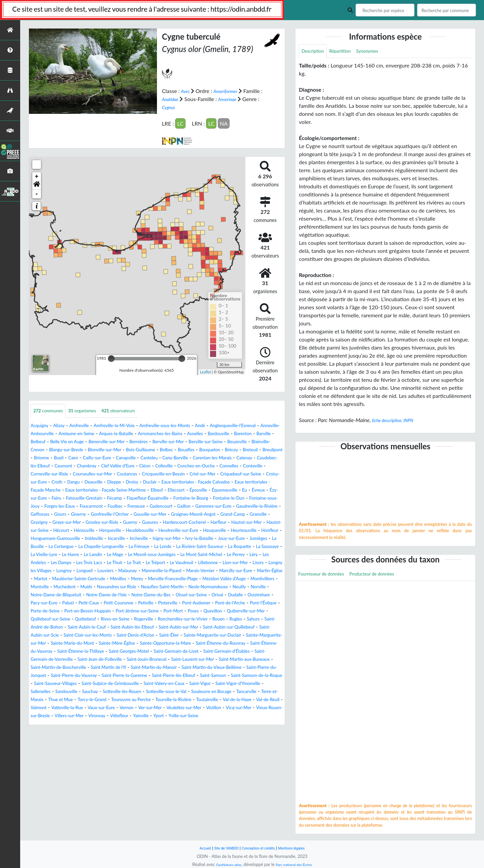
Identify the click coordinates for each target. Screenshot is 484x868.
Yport (213, 772)
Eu (168, 507)
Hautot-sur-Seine (175, 547)
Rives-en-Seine (79, 660)
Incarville (72, 563)
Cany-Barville (141, 466)
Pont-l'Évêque (156, 644)
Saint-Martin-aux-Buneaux (232, 708)
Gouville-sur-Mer (228, 531)
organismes (92, 411)
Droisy (225, 490)
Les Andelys (107, 587)
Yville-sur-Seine (243, 772)
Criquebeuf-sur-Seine (59, 490)
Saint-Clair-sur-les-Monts (143, 676)
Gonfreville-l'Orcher (180, 531)
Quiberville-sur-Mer (186, 652)
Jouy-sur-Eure (208, 563)
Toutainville (171, 756)
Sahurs (243, 660)
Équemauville (144, 507)
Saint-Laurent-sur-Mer (170, 708)
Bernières (264, 442)
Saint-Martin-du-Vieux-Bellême (235, 716)
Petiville (260, 635)
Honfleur (206, 555)
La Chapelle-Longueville (94, 571)
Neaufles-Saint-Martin (188, 619)
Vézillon (226, 764)
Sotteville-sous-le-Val (75, 748)
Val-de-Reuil (243, 756)
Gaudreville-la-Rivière (56, 531)
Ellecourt (87, 507)
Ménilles (83, 611)
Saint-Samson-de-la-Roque (99, 732)
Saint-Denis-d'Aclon (200, 676)
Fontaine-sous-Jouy (248, 515)
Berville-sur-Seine (95, 450)
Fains (237, 507)
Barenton (97, 442)
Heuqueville (140, 555)
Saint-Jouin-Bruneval (114, 708)
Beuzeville (132, 450)
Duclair (246, 490)
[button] (37, 185)
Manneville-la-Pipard (83, 603)
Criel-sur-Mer (266, 482)
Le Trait (224, 587)
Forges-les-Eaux (49, 523)
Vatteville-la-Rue (53, 764)
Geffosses (98, 531)
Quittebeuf (43, 660)
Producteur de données (387, 576)
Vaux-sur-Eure (94, 764)
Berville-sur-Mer (50, 450)
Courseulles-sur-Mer (134, 482)
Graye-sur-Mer (171, 539)
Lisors (129, 595)
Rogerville (112, 660)
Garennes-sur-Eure (232, 523)
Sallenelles (175, 740)
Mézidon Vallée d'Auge (210, 611)
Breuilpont (207, 458)
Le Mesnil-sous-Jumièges (208, 579)
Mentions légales (299, 848)
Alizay (64, 426)
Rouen (202, 660)
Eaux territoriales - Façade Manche (147, 498)
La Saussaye (45, 579)
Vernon (124, 764)
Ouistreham (104, 635)
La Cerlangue (46, 571)
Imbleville (45, 563)
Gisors (121, 531)
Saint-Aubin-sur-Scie (84, 676)
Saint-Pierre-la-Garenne (181, 724)
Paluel (167, 635)
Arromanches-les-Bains (234, 434)
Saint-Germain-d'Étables (173, 700)
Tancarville (171, 748)
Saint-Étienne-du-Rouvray (112, 692)
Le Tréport (250, 587)
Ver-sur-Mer (151, 764)
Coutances (175, 482)
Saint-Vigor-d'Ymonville (130, 740)
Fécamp (64, 515)
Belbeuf (144, 442)
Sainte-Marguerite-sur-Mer (121, 684)
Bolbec (83, 458)
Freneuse (140, 523)
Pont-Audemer (76, 644)
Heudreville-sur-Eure (97, 555)
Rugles (222, 660)
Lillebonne (70, 595)
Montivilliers (256, 611)
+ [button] (37, 176)
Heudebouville (51, 555)
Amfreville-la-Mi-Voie (129, 426)
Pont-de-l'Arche (117, 644)
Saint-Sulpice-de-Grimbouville (228, 732)
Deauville (180, 490)
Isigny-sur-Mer (131, 563)
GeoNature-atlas (225, 864)
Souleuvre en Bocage (130, 748)
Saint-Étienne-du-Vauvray (177, 692)
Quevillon (147, 652)
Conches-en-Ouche (218, 474)
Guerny (247, 539)
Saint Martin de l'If (111, 716)
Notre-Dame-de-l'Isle (167, 627)
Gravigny (138, 539)
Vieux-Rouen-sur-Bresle (59, 772)
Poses (124, 652)
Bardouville (68, 442)
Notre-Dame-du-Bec (221, 627)
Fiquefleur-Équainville (104, 515)
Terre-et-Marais (207, 748)
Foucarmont (87, 523)
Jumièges (240, 563)
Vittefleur (168, 772)
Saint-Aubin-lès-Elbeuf (153, 668)
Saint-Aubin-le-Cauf (98, 668)
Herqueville (268, 547)
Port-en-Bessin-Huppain (246, 644)
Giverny (143, 531)
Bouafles (106, 458)
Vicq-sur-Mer (256, 764)
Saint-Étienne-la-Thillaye (241, 692)
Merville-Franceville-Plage (148, 611)
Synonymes (379, 52)
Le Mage (164, 579)
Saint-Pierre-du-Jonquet (59, 724)
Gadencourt (170, 523)
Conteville (42, 482)
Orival (55, 635)
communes (51, 411)
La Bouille (267, 563)
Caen (270, 458)
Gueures (270, 539)
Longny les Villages (163, 595)
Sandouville (206, 740)
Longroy (199, 595)
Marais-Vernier (129, 603)
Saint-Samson (47, 732)
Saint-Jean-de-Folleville (58, 708)
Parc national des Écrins (297, 864)
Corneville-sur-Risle (82, 482)
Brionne (233, 458)
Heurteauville (175, 555)
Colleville (180, 474)
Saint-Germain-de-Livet (112, 700)
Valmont (272, 756)
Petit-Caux (192, 635)
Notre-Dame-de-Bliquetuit (106, 627)
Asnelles (40, 442)
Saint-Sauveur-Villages (161, 732)
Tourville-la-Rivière (131, 756)
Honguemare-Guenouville (252, 555)
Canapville (82, 466)
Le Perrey (62, 587)
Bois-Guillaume (52, 458)
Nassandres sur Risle (133, 619)
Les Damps (138, 587)
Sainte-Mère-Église (238, 684)
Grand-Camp (82, 539)
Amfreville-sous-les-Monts (190, 426)
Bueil (254, 458)
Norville (61, 627)
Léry (83, 587)
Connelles (258, 474)
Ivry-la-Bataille (170, 563)
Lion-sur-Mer (102, 595)
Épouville (113, 507)
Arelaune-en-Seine (134, 434)
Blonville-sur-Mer (260, 450)
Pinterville (42, 644)
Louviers (248, 595)
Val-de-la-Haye (207, 756)
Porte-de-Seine (195, 644)
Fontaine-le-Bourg (156, 515)
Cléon (158, 474)
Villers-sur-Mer (109, 772)
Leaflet (206, 372)
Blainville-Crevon (169, 450)
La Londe (168, 571)
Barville (121, 442)
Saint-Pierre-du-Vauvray (120, 724)
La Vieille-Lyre (80, 579)
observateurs (135, 411)
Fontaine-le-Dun (201, 515)
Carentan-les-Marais (185, 466)
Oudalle (76, 635)
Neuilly (39, 627)
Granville (113, 539)
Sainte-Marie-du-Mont (184, 684)
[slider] (111, 358)
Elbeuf (64, 507)
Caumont (61, 474)
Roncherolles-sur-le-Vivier (160, 660)
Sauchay (233, 740)
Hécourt (209, 547)
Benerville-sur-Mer (226, 442)
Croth (137, 490)
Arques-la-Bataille (182, 434)
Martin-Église (212, 603)
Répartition (348, 52)
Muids (97, 619)
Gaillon (196, 523)
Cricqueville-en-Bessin (219, 482)
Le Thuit (201, 587)
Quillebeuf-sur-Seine (238, 652)
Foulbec (115, 523)
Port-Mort (100, 652)
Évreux (184, 507)
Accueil (196, 848)
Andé (232, 426)
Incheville (98, 563)
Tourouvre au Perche (80, 756)
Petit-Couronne (227, 635)
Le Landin (138, 579)
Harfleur (98, 547)
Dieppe (204, 490)
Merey (105, 611)
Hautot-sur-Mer (131, 547)
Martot (241, 603)
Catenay (223, 466)
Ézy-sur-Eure (211, 507)
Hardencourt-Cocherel (57, 547)
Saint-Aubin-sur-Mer (208, 668)
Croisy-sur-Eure (107, 490)
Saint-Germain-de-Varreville (239, 700)
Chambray (89, 474)
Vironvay (142, 772)
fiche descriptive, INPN (397, 422)
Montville (42, 619)
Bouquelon (133, 458)
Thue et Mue (245, 748)
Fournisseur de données (326, 576)
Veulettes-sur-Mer (191, 764)
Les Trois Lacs (171, 587)
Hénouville (236, 547)
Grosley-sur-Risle (213, 539)
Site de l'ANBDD (221, 848)
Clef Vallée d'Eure (126, 474)
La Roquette (259, 571)
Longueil (223, 595)
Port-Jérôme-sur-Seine (57, 652)
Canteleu (110, 466)
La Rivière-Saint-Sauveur (212, 571)
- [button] (37, 193)
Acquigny (42, 426)
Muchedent (71, 619)
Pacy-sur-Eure (139, 635)
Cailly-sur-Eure (48, 466)
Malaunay (42, 603)
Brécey (159, 458)
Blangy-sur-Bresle (214, 450)
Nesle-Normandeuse (243, 619)
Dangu (156, 490)
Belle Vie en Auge (178, 442)
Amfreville (87, 426)
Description (315, 52)
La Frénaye (139, 571)
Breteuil (181, 458)
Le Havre (112, 579)
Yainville (193, 772)
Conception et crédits (259, 848)
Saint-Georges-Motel (55, 700)
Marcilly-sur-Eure (171, 603)
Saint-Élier (240, 676)
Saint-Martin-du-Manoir (166, 716)
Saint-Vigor (85, 740)
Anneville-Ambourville (82, 434)
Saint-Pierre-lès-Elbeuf (240, 724)
